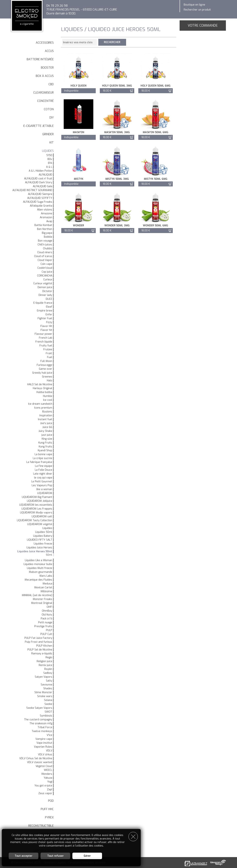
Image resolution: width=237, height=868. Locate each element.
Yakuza (48, 778)
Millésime (46, 591)
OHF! (49, 607)
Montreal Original (42, 603)
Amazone (47, 214)
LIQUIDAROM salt (42, 516)
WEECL (48, 770)
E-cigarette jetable (39, 126)
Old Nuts (47, 615)
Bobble (48, 237)
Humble (48, 396)
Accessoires (45, 43)
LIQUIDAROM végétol (40, 524)
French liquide (44, 342)
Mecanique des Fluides (38, 580)
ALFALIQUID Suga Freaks (38, 202)
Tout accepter (24, 856)
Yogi (50, 782)
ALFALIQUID (45, 175)
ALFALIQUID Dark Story (39, 182)
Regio (49, 657)
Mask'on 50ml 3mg (117, 132)
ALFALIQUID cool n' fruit (38, 179)
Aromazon (46, 217)
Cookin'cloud (45, 268)
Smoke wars (45, 696)
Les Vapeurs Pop (42, 485)
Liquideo (47, 528)
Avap (49, 221)
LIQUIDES (48, 151)
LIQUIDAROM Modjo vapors (36, 513)
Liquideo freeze (43, 544)
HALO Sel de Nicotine (40, 384)
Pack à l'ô (46, 619)
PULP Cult (46, 634)
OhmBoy (47, 611)
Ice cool (48, 400)
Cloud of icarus (43, 256)
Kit (52, 143)
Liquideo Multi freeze (40, 568)
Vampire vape (44, 739)
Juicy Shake (45, 431)
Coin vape (46, 264)
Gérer (87, 856)
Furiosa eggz (44, 365)
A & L (49, 167)
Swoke (48, 704)
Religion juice (44, 661)
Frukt (49, 353)
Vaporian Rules (43, 747)
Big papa (47, 233)
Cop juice (47, 272)
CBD (51, 84)
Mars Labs (46, 576)
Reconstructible (41, 826)
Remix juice (45, 665)
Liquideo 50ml (44, 532)
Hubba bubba (44, 392)
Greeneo (47, 377)
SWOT (48, 712)
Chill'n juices (45, 245)
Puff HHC (47, 809)
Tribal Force (45, 727)
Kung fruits (45, 447)
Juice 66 (47, 427)
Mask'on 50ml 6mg (156, 132)
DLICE (49, 299)
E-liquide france (43, 303)
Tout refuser (55, 856)
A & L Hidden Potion (40, 171)
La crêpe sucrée (42, 458)
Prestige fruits (43, 626)
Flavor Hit (46, 326)
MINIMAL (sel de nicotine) (37, 595)
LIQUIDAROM (45, 493)
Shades (48, 688)
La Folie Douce (44, 470)
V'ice (49, 735)
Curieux (48, 280)
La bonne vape (43, 454)
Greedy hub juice (42, 373)
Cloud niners (45, 252)
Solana (48, 700)
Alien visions (45, 210)
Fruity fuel (46, 346)
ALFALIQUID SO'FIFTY (40, 198)
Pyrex (49, 817)
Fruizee (48, 349)
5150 (49, 155)
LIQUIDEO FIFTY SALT (40, 540)
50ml (49, 555)
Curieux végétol (43, 283)
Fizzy (49, 322)
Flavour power (43, 334)
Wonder (79, 226)
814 (50, 163)
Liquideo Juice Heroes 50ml (35, 551)
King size (47, 439)
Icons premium (43, 408)
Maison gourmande (41, 572)
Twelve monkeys (42, 731)
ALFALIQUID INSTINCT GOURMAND (32, 190)
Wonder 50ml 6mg (156, 226)
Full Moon (46, 361)
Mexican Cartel (43, 588)
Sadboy (48, 673)
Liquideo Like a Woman (39, 560)
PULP (49, 630)
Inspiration (46, 416)
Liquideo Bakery (43, 536)
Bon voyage (45, 241)
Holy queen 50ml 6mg (156, 86)
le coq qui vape (43, 478)
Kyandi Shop (45, 450)
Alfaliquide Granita (41, 206)
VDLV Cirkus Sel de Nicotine (36, 758)
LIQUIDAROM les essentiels (36, 505)
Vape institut (44, 743)
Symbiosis (46, 716)
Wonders (47, 774)
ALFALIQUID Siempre (40, 194)
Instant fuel (45, 419)
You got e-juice (43, 786)
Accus (49, 51)
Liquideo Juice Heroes (39, 548)
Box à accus (45, 76)
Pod (51, 801)
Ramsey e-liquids (42, 654)
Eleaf (49, 307)
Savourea (46, 685)
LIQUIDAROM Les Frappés (37, 509)
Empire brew (45, 311)
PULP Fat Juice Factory (38, 638)
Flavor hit (46, 330)
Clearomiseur (44, 93)
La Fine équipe (44, 466)
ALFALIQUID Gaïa (42, 186)
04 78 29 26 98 (57, 6)
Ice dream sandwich (40, 404)
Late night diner (43, 474)
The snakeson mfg (41, 723)
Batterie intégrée (40, 59)
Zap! (50, 789)
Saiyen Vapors (44, 677)
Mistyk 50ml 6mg (156, 179)
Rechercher (112, 42)
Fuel (50, 357)
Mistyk (79, 179)
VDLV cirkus (45, 755)
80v (50, 159)
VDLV (49, 751)
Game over (46, 369)
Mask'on (79, 132)
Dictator (47, 291)
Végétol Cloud (44, 766)
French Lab (46, 338)
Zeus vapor (45, 793)
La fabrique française (39, 462)
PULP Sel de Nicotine (40, 650)
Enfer (49, 315)
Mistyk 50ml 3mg (117, 179)
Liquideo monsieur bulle (38, 564)
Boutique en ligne (194, 5)
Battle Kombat (43, 225)
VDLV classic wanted (40, 762)
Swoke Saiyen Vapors (39, 708)
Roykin (48, 669)
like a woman (44, 489)
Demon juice (45, 287)
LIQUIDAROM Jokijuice (40, 501)
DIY (52, 118)
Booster (47, 68)
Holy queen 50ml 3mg (117, 86)
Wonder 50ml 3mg (117, 226)
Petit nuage (45, 622)
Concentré (45, 101)
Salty (49, 681)
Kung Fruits (45, 443)
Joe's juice (46, 423)
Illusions (47, 412)
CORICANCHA (45, 276)
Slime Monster (43, 692)
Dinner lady (45, 295)
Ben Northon (45, 229)
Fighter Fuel (45, 318)
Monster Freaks (42, 599)
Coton (49, 109)
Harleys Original (42, 388)
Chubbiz (48, 248)
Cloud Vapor (45, 260)
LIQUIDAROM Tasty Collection (35, 520)
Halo (50, 381)
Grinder (48, 134)
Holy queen (79, 86)
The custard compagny (38, 720)
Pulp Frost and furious (39, 642)
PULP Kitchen (44, 646)
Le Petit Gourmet (42, 482)
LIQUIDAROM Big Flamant (37, 497)
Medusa (47, 584)
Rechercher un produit (197, 10)
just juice (47, 435)
